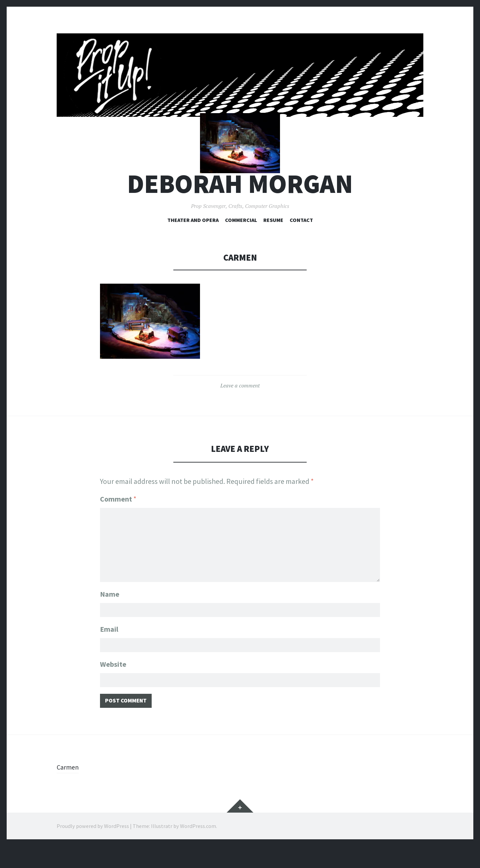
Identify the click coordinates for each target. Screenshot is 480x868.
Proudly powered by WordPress (93, 848)
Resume (273, 239)
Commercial (241, 239)
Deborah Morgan (240, 203)
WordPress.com (198, 848)
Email (109, 647)
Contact (301, 239)
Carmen (69, 789)
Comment (118, 518)
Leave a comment (240, 405)
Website (113, 683)
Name (110, 611)
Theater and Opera (193, 239)
